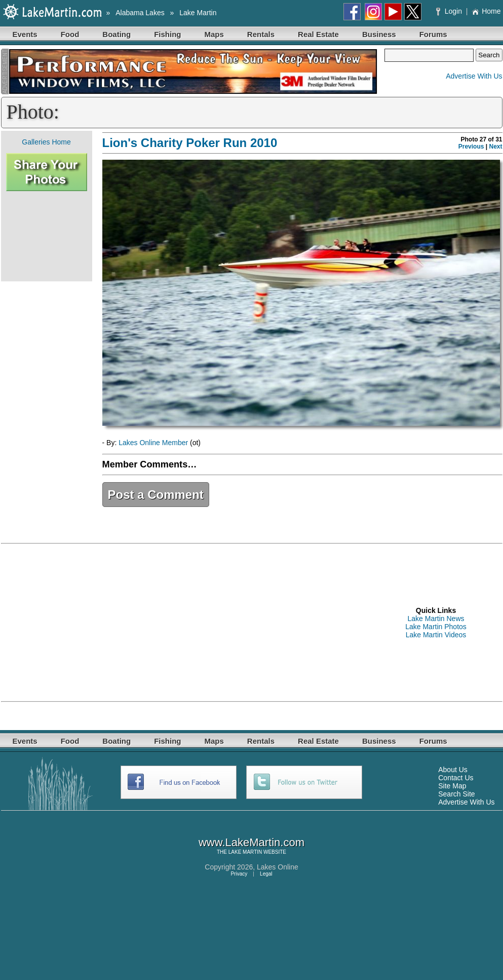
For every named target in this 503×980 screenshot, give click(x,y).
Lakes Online (278, 867)
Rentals (261, 34)
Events (25, 34)
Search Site (456, 794)
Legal (266, 874)
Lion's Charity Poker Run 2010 (190, 143)
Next (495, 147)
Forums (433, 34)
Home (486, 11)
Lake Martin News (436, 619)
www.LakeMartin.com (251, 842)
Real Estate (318, 34)
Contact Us (456, 778)
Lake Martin (198, 13)
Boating (117, 34)
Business (379, 34)
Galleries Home (46, 142)
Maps (214, 34)
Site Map (452, 786)
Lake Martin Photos (436, 627)
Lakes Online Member (153, 443)
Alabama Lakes (140, 13)
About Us (453, 770)
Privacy (239, 874)
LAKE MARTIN (245, 852)
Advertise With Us (474, 76)
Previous (471, 147)
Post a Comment (156, 495)
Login (450, 11)
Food (70, 34)
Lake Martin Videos (436, 635)
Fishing (167, 34)
